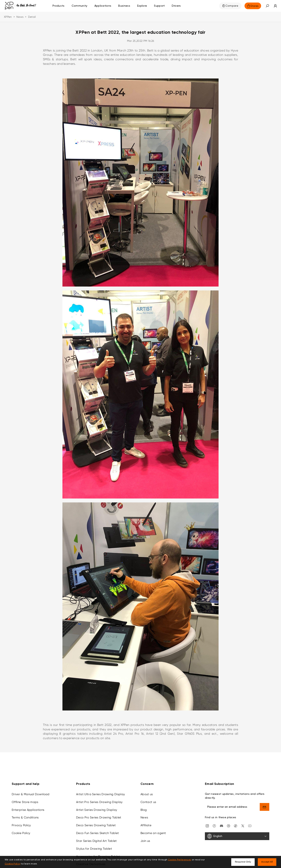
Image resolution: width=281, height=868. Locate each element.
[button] (267, 6)
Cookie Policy (21, 833)
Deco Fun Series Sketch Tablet (97, 833)
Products (59, 6)
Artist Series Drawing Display (97, 810)
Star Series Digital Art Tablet (96, 841)
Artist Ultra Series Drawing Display (100, 794)
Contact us (148, 802)
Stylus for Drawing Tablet (94, 849)
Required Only (243, 862)
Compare (232, 6)
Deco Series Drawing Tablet (96, 825)
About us (147, 794)
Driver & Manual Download (31, 794)
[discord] (221, 826)
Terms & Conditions (25, 817)
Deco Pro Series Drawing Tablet (99, 817)
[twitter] (243, 826)
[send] (265, 807)
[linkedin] (229, 826)
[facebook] (214, 826)
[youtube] (250, 826)
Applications (103, 6)
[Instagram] (207, 826)
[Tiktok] (236, 826)
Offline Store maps (25, 802)
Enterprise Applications (28, 810)
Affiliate (146, 825)
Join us (145, 841)
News (20, 17)
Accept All (267, 862)
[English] (237, 836)
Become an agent (153, 833)
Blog (144, 810)
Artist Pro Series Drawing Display (99, 802)
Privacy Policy (21, 825)
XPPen (8, 17)
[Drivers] (176, 6)
